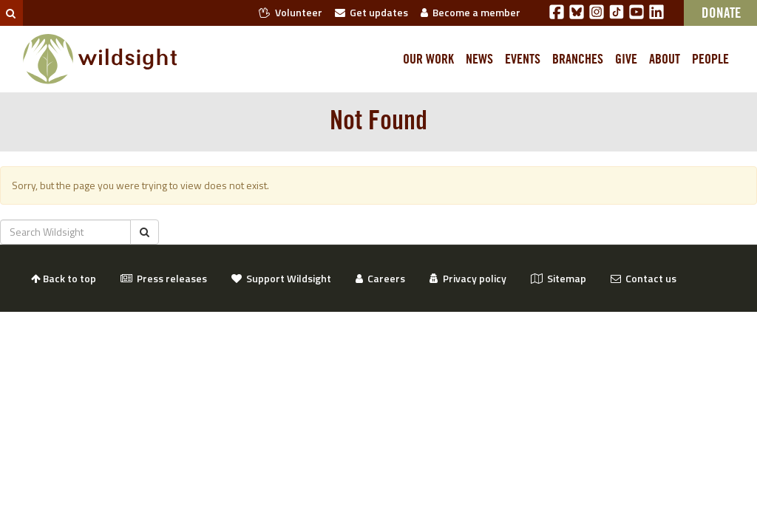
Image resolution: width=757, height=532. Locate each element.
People (710, 59)
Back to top (64, 278)
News (479, 59)
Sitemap (559, 278)
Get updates (371, 12)
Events (523, 59)
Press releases (164, 278)
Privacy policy (468, 278)
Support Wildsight (281, 278)
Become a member (471, 12)
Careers (380, 278)
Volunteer (291, 12)
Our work (428, 59)
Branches (578, 59)
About (665, 59)
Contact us (644, 278)
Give (626, 59)
